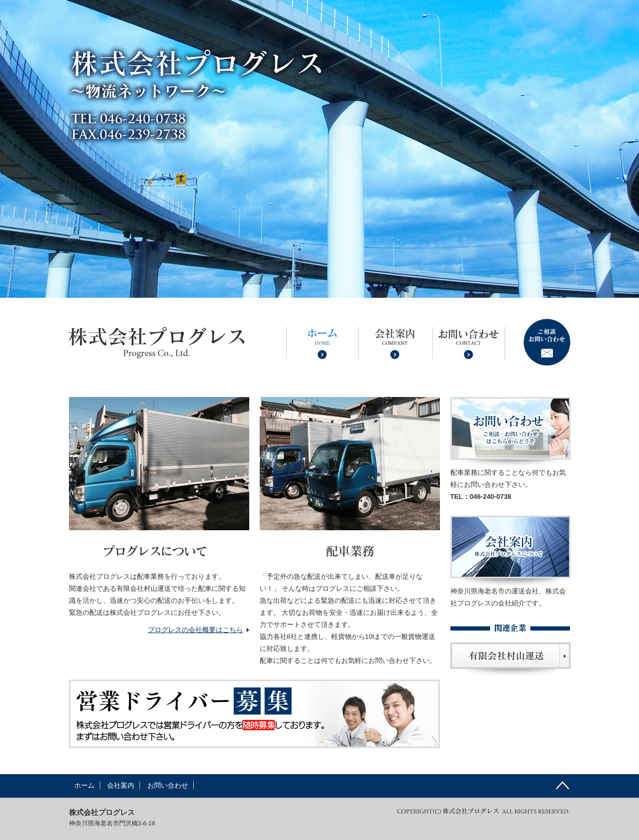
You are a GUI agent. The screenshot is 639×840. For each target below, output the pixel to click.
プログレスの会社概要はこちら (195, 630)
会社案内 (121, 785)
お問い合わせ (168, 785)
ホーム (84, 785)
